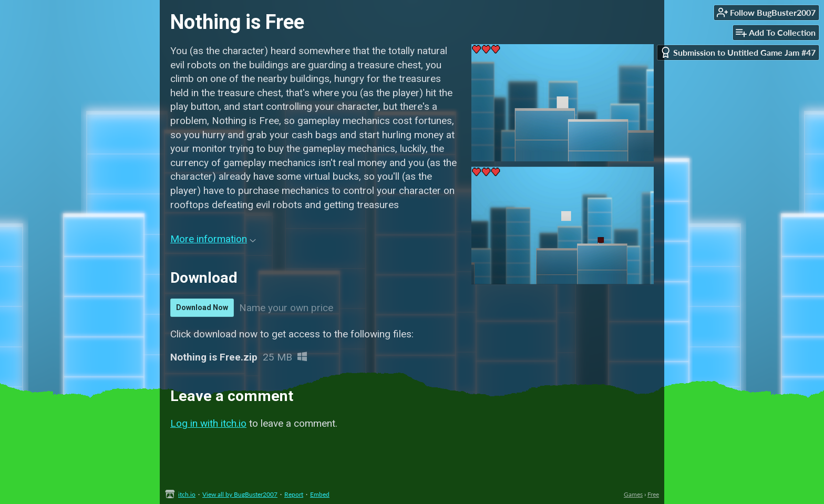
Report (294, 494)
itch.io (187, 494)
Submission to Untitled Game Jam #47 (738, 52)
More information (213, 239)
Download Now (202, 307)
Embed (320, 494)
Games (633, 494)
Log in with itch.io (208, 423)
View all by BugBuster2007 (240, 494)
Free (653, 494)
